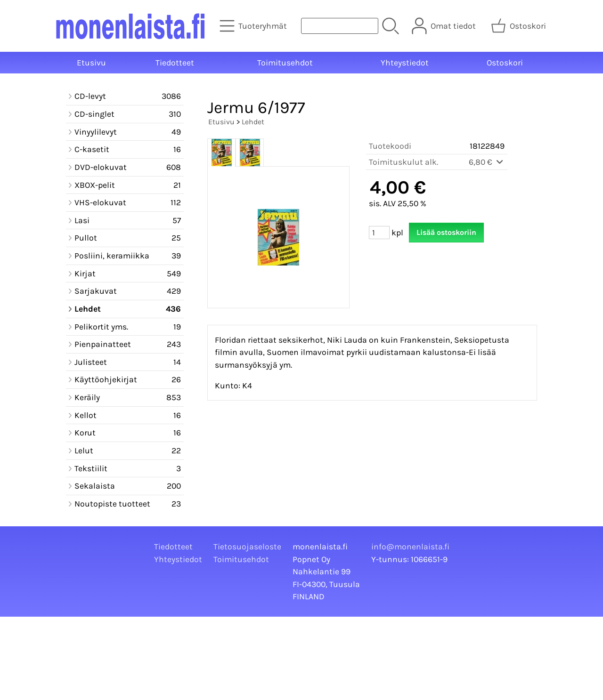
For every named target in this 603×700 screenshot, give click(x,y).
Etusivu (91, 63)
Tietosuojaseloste (247, 547)
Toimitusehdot (285, 63)
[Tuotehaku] (340, 26)
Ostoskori (505, 63)
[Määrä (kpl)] (379, 233)
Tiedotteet (175, 63)
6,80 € (487, 162)
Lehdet (253, 122)
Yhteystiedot (405, 63)
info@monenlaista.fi (410, 547)
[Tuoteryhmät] (254, 26)
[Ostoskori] (519, 26)
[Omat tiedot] (445, 26)
